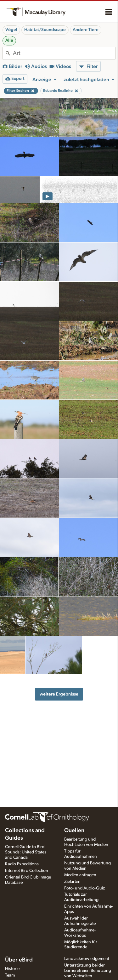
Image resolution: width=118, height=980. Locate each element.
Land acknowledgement (87, 959)
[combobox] (64, 53)
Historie (12, 969)
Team (10, 975)
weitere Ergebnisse (59, 694)
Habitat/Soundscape (45, 30)
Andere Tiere (86, 30)
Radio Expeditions (22, 864)
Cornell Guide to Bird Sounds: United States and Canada (26, 852)
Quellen (74, 831)
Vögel (11, 30)
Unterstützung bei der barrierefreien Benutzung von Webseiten (88, 971)
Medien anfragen (80, 875)
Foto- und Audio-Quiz (84, 888)
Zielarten (72, 882)
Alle (9, 40)
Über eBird (19, 960)
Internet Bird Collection (27, 871)
